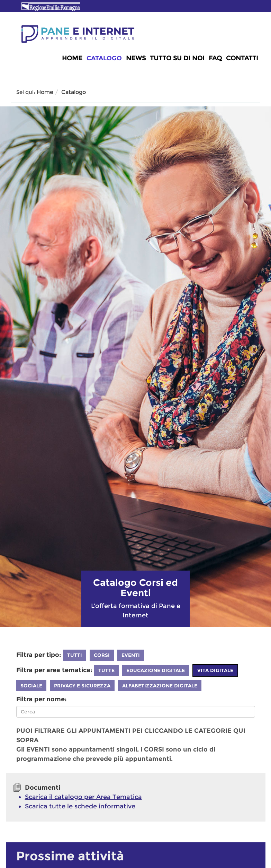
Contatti (242, 58)
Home (72, 58)
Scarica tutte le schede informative (80, 806)
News (136, 58)
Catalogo (104, 58)
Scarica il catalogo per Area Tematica (83, 797)
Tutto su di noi (177, 58)
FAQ (215, 58)
